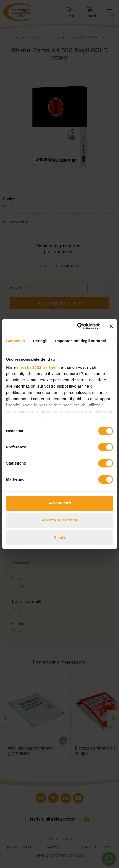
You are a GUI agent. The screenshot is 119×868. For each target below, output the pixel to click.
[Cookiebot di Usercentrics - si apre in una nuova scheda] (77, 326)
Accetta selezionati (59, 520)
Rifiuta (59, 537)
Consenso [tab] (15, 341)
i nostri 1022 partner (37, 367)
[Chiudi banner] (111, 326)
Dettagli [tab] (40, 341)
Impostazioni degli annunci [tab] (81, 341)
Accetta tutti (59, 503)
